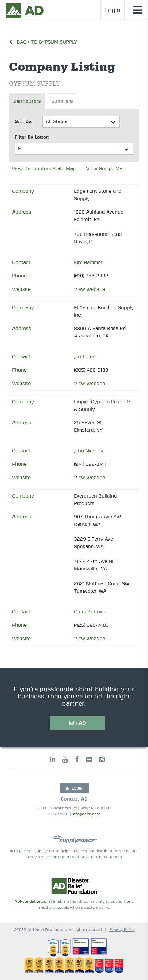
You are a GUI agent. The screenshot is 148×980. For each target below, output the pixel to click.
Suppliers (62, 101)
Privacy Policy (122, 930)
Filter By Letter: (32, 137)
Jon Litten (85, 357)
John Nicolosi (89, 451)
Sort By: (23, 122)
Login (113, 10)
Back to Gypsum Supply (43, 42)
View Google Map (106, 169)
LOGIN (74, 788)
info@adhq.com (86, 814)
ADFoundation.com (32, 902)
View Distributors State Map (44, 169)
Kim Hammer (88, 263)
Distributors (27, 101)
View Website (89, 289)
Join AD (77, 723)
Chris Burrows (90, 612)
